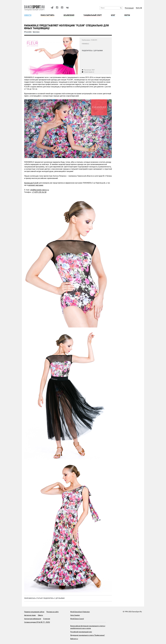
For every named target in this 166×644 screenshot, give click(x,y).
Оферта (40, 615)
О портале (47, 619)
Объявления (69, 15)
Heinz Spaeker (75, 615)
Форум (127, 15)
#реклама (36, 32)
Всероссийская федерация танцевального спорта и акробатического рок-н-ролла (88, 627)
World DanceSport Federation (80, 612)
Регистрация (129, 8)
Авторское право (30, 615)
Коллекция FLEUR (31, 183)
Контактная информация (33, 619)
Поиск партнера (47, 15)
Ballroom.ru (74, 639)
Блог (113, 15)
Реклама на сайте (53, 612)
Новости (28, 15)
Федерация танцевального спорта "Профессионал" (88, 635)
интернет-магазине (36, 185)
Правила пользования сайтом (34, 612)
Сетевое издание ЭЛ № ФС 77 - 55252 (37, 622)
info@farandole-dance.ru (40, 190)
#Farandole (28, 32)
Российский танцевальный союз (81, 632)
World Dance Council (77, 619)
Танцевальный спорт (93, 15)
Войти (138, 8)
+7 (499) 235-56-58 (39, 192)
